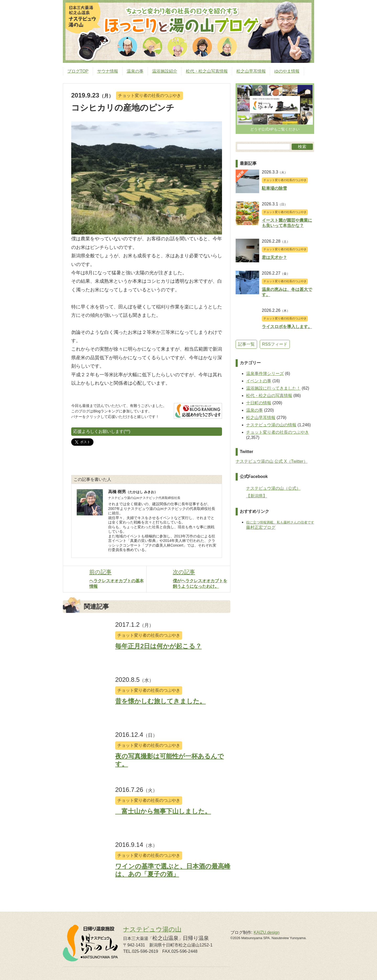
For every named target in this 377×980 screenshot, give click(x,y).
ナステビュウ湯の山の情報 (271, 425)
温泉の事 (135, 71)
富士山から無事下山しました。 (163, 811)
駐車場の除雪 (274, 188)
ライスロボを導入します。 (287, 327)
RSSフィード (275, 344)
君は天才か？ (274, 257)
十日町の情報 (259, 403)
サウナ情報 (108, 71)
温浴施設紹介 (165, 71)
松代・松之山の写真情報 (269, 396)
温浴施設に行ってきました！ (273, 388)
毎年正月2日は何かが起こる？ (158, 646)
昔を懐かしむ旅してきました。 (160, 701)
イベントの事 (259, 381)
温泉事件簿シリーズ (265, 374)
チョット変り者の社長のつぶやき (149, 96)
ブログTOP (78, 71)
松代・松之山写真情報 (207, 71)
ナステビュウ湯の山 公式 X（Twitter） (272, 461)
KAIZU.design (267, 932)
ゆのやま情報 (287, 71)
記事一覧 (246, 344)
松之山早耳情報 (251, 71)
